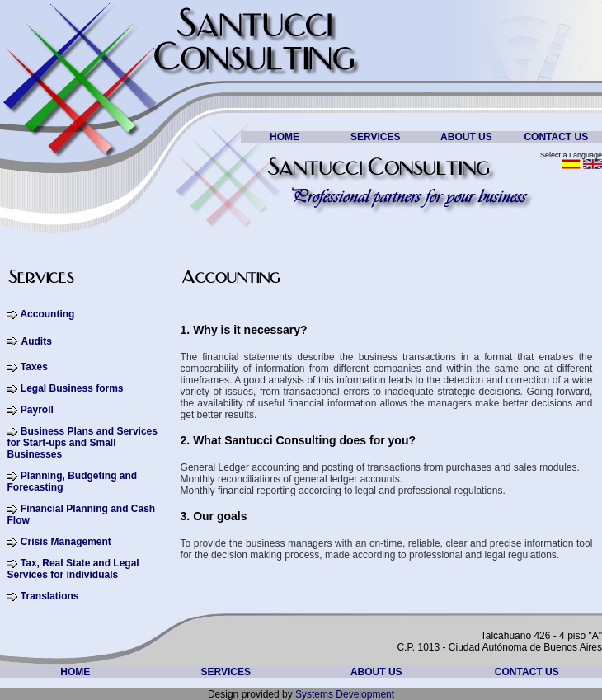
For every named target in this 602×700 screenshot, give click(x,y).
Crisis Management (66, 542)
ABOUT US (466, 137)
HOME (285, 137)
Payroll (35, 410)
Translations (50, 596)
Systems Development (345, 694)
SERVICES (375, 137)
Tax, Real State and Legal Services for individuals (73, 569)
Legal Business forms (72, 388)
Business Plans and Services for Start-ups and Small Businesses (82, 443)
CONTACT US (556, 137)
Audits (36, 341)
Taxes (34, 367)
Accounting (47, 314)
